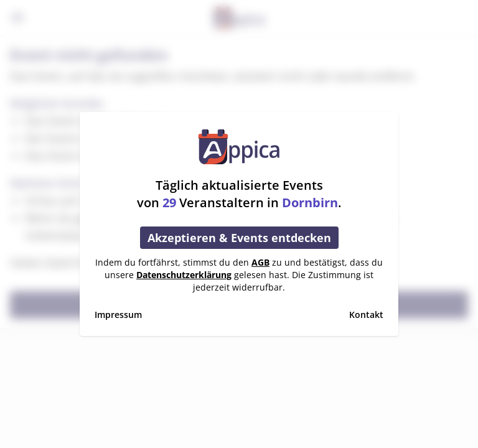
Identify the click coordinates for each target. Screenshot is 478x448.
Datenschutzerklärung (184, 275)
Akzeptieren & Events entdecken (239, 238)
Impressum (118, 315)
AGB (260, 262)
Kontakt (366, 315)
